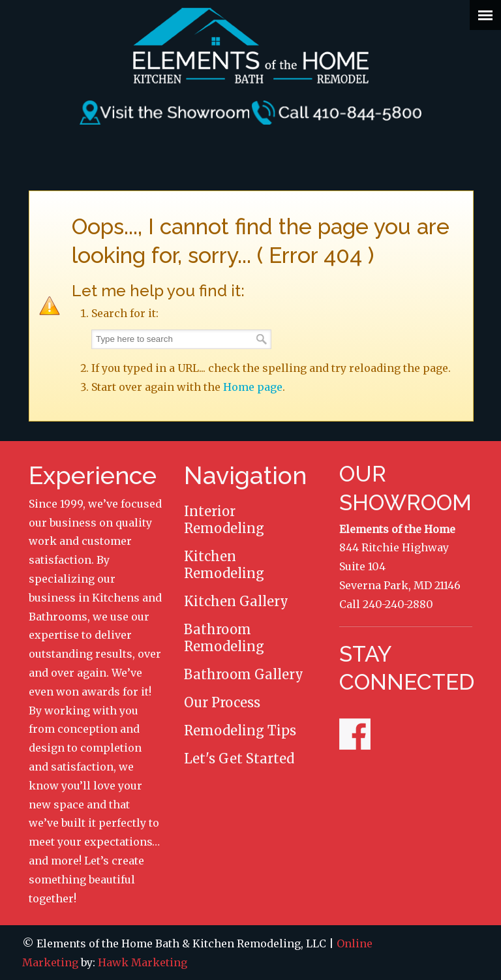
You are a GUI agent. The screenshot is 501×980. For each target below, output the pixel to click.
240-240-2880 (398, 604)
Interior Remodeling (224, 520)
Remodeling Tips (240, 730)
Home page (253, 387)
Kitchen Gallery (236, 601)
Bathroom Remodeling (224, 638)
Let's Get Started (239, 758)
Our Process (222, 702)
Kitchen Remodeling (224, 565)
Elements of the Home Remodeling (250, 46)
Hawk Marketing (143, 962)
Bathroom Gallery (244, 674)
